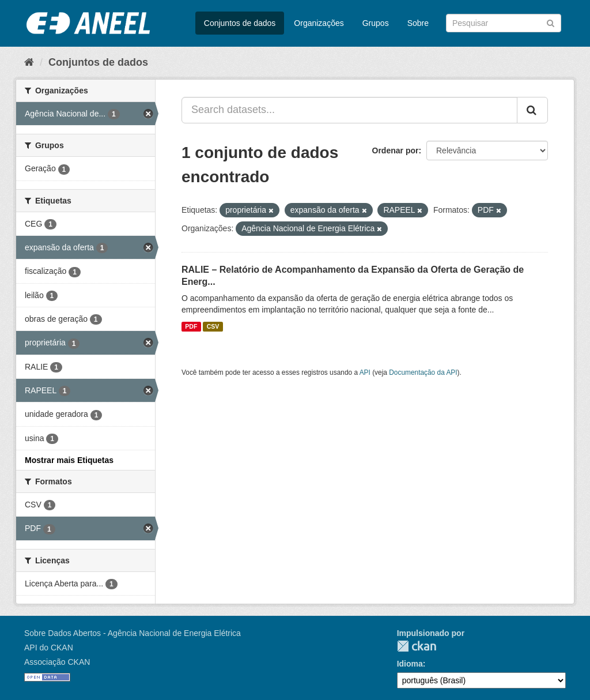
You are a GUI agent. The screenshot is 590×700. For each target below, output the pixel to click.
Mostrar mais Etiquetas (69, 460)
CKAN (417, 646)
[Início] (29, 62)
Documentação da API (423, 372)
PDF (191, 326)
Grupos (376, 23)
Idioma (410, 664)
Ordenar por (396, 150)
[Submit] (551, 22)
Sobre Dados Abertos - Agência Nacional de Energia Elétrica (133, 633)
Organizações (319, 23)
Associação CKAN (57, 662)
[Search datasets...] (349, 110)
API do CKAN (49, 648)
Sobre (418, 23)
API (365, 372)
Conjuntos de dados (240, 23)
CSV (213, 326)
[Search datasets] (504, 23)
